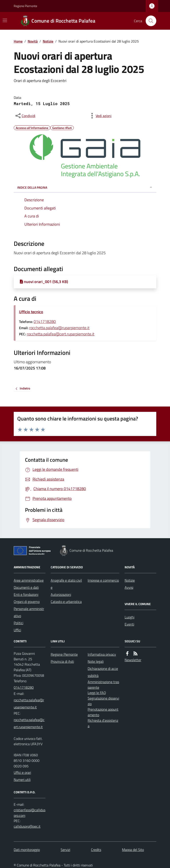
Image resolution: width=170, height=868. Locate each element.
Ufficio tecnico (31, 312)
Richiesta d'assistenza (103, 723)
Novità (33, 41)
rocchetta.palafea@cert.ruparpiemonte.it (61, 334)
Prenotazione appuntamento (103, 712)
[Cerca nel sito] (149, 21)
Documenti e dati (26, 587)
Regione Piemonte (25, 6)
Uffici (17, 630)
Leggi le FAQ (97, 693)
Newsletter (133, 660)
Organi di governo (27, 602)
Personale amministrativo (29, 612)
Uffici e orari (22, 772)
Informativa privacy (102, 654)
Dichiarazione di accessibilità (103, 672)
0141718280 (45, 322)
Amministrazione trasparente (103, 685)
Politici (18, 623)
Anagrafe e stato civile (66, 584)
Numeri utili (22, 780)
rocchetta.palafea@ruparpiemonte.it (59, 328)
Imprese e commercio (103, 580)
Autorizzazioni (61, 594)
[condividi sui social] (25, 116)
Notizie (48, 41)
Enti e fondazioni (26, 594)
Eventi (129, 624)
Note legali (96, 661)
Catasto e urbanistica (66, 602)
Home (18, 41)
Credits (96, 850)
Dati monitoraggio (27, 850)
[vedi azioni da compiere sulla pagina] (100, 116)
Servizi (65, 850)
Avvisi (129, 587)
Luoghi (129, 617)
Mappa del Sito (133, 850)
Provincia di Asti (62, 661)
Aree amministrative (29, 580)
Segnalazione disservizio (103, 701)
